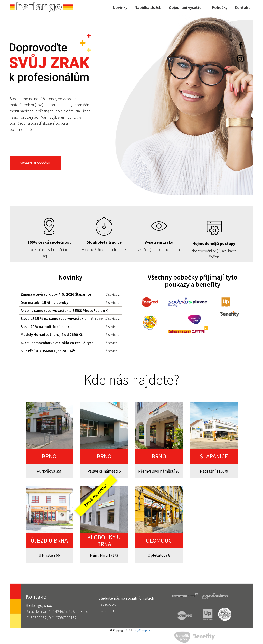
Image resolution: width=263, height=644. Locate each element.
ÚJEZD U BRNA (49, 540)
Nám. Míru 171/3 (104, 555)
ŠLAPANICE (214, 456)
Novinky (120, 7)
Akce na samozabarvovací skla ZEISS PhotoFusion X (71, 311)
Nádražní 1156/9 (214, 471)
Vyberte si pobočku (35, 163)
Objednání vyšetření (187, 7)
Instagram (107, 610)
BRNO (49, 456)
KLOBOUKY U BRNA (104, 541)
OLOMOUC (159, 540)
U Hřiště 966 (49, 555)
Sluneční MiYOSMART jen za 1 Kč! (71, 351)
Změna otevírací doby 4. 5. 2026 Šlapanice (71, 294)
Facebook (107, 604)
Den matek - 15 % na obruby (71, 303)
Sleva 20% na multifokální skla (71, 327)
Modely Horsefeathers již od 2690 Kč (71, 335)
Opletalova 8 (159, 555)
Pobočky (220, 7)
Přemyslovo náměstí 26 (159, 471)
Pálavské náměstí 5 (104, 471)
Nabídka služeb (148, 7)
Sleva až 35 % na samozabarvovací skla (63, 319)
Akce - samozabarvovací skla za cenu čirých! (71, 343)
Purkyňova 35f (49, 471)
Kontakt (242, 7)
